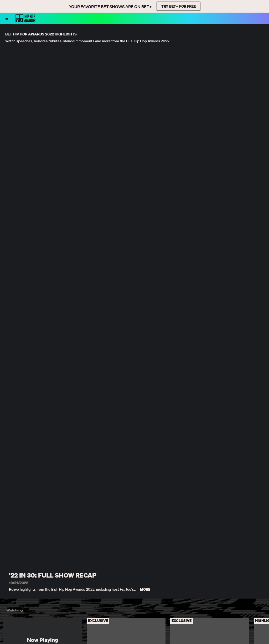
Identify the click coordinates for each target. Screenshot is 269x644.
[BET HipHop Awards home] (25, 21)
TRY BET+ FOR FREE (179, 6)
